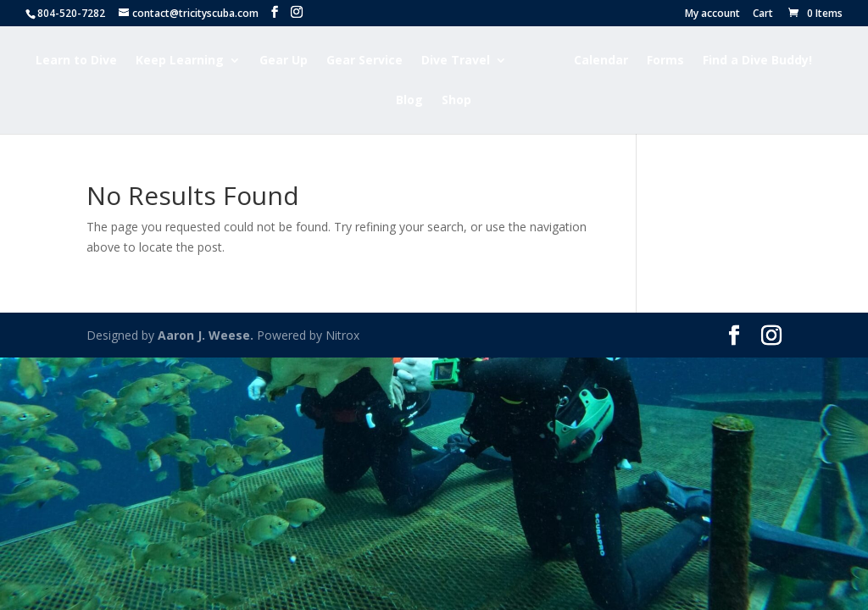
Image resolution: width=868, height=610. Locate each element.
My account (712, 14)
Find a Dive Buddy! (757, 61)
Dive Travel (456, 61)
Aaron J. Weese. (206, 335)
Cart (763, 14)
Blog (409, 101)
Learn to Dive (76, 61)
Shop (456, 101)
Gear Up (284, 61)
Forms (665, 61)
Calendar (601, 61)
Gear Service (364, 61)
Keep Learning (180, 61)
